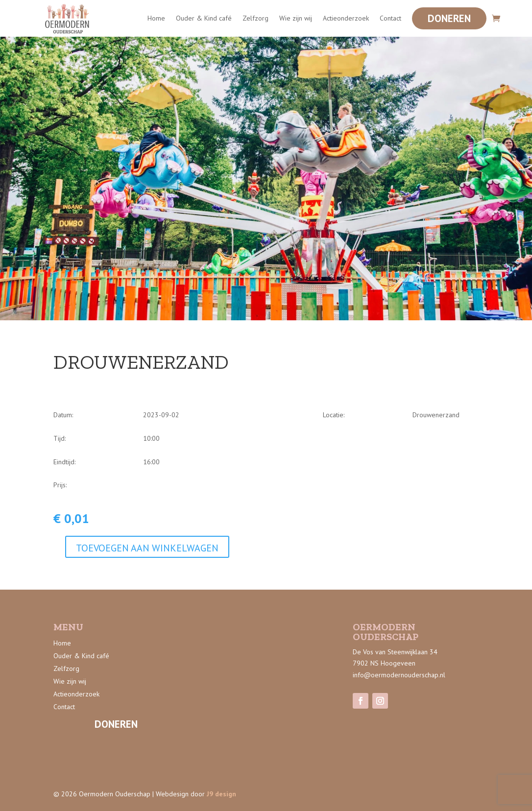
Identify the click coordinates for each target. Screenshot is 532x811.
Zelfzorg (255, 18)
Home (156, 18)
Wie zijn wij (296, 18)
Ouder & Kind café (204, 18)
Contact (390, 18)
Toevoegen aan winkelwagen (147, 548)
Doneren (449, 18)
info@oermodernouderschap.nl (399, 675)
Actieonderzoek (346, 18)
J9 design (221, 794)
